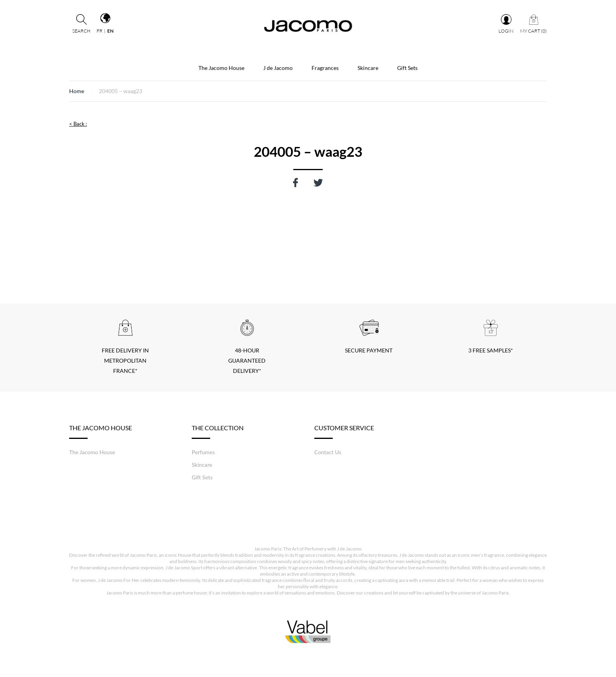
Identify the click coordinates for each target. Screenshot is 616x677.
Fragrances (325, 68)
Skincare (368, 68)
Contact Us (328, 452)
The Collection (218, 431)
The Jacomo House (221, 68)
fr (100, 31)
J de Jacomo (278, 68)
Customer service (344, 431)
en (110, 31)
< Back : (78, 124)
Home (77, 91)
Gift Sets (407, 68)
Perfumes (203, 452)
